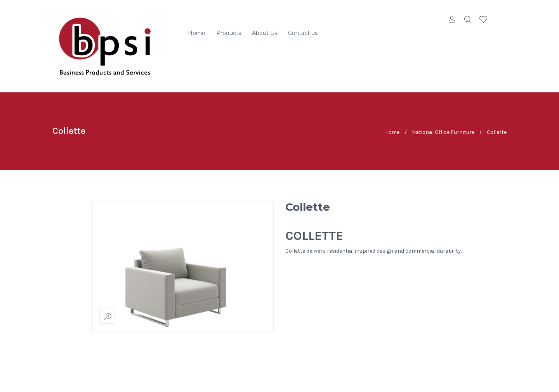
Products (229, 33)
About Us (265, 33)
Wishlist (483, 19)
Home (197, 33)
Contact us (303, 33)
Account (452, 19)
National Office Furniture (443, 132)
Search (468, 19)
